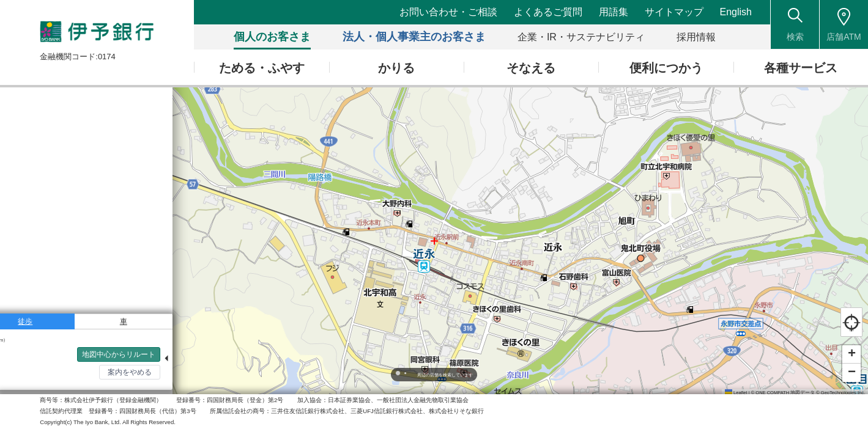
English (736, 12)
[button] (851, 354)
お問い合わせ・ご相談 (450, 12)
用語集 (614, 12)
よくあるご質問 (549, 12)
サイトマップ (674, 12)
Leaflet (736, 393)
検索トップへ (37, 380)
